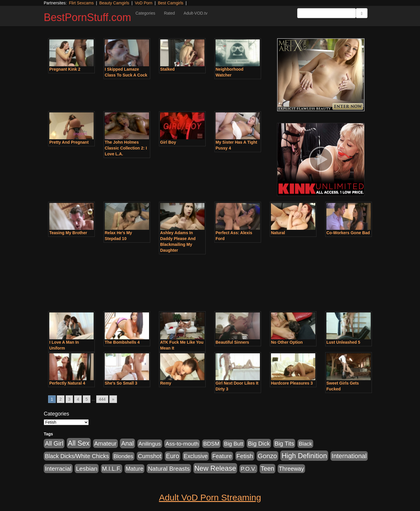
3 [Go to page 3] (69, 399)
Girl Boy (168, 142)
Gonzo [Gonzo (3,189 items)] (267, 456)
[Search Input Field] (327, 13)
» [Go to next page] (113, 399)
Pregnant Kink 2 (65, 69)
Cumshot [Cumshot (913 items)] (150, 456)
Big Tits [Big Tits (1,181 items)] (284, 443)
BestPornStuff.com (87, 17)
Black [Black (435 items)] (305, 444)
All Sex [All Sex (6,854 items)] (79, 443)
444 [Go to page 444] (102, 399)
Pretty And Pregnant (69, 142)
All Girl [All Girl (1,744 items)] (54, 444)
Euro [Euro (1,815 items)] (173, 456)
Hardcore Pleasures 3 (292, 383)
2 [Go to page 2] (61, 399)
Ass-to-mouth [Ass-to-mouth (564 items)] (182, 444)
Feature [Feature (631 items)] (222, 456)
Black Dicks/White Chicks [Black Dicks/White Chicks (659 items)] (77, 456)
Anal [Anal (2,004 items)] (127, 443)
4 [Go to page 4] (78, 399)
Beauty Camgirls (114, 3)
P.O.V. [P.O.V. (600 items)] (248, 469)
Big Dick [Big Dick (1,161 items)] (259, 443)
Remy (166, 383)
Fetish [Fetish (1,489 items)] (245, 456)
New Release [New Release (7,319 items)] (215, 468)
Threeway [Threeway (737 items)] (291, 469)
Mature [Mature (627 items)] (134, 469)
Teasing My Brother (68, 233)
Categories (145, 13)
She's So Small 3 (121, 383)
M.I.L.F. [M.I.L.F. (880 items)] (112, 469)
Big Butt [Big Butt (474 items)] (234, 444)
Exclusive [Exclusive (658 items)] (196, 456)
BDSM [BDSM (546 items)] (211, 444)
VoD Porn (143, 3)
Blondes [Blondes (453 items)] (123, 456)
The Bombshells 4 (122, 342)
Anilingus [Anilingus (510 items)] (150, 444)
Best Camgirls (170, 3)
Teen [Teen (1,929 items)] (268, 469)
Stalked (167, 69)
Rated (169, 13)
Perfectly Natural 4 (67, 383)
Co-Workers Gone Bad (348, 233)
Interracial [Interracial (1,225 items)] (58, 469)
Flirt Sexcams (81, 3)
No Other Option (287, 342)
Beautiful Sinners (232, 342)
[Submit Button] (362, 13)
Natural (278, 233)
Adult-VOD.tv (196, 13)
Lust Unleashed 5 (343, 342)
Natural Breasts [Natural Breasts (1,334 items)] (169, 469)
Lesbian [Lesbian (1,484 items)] (86, 469)
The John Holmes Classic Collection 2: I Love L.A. (126, 148)
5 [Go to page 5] (87, 399)
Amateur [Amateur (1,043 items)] (105, 444)
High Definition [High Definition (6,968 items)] (304, 456)
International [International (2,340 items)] (349, 456)
